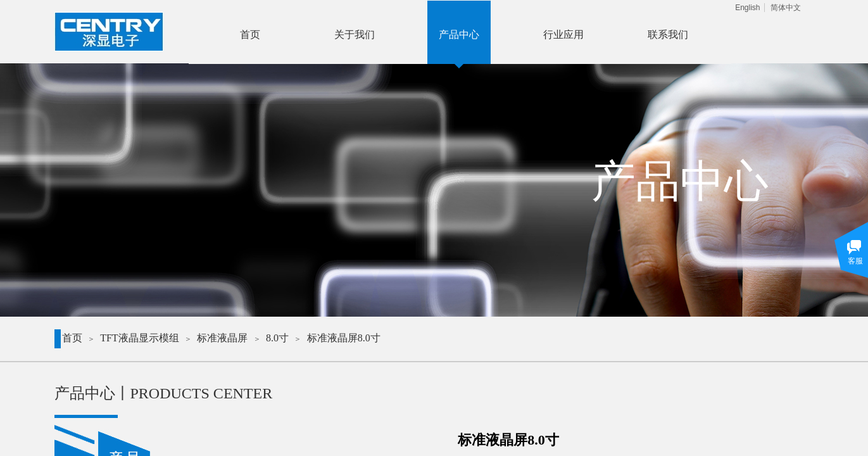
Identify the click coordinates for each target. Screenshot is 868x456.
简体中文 (786, 8)
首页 (72, 338)
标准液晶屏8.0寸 (344, 338)
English (747, 8)
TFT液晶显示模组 (139, 338)
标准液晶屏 (222, 338)
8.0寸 (277, 338)
